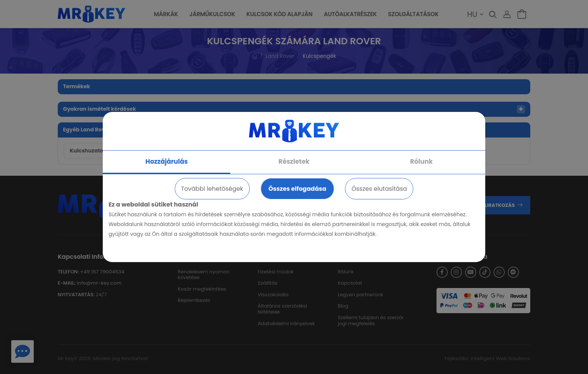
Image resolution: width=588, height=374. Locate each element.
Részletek (294, 161)
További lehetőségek (212, 189)
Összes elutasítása (379, 189)
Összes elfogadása (297, 189)
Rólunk (421, 161)
